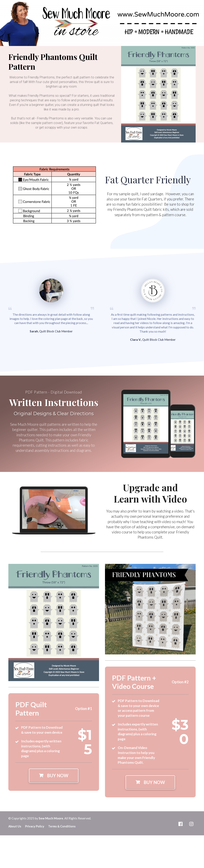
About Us (15, 826)
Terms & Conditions (62, 826)
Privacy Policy (35, 826)
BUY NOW (54, 776)
